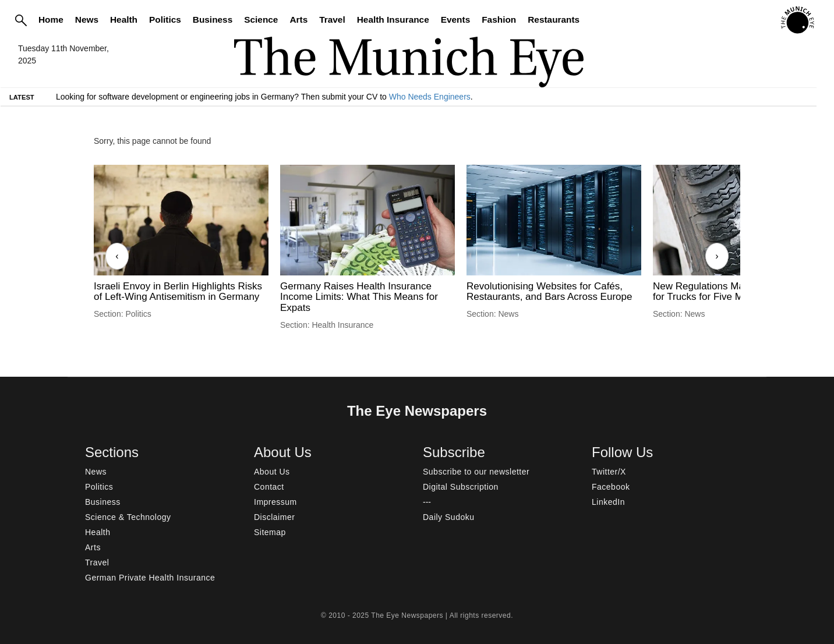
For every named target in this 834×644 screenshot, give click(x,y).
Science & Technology (128, 517)
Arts (298, 20)
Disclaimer (274, 517)
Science (261, 20)
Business (213, 20)
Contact (269, 487)
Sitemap (270, 532)
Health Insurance (393, 20)
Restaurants (554, 20)
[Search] (21, 20)
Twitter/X (609, 472)
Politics (165, 20)
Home (51, 20)
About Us (272, 472)
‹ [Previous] (117, 256)
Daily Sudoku (449, 517)
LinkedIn (608, 502)
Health (124, 20)
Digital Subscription (461, 487)
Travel (332, 20)
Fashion (499, 20)
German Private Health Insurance (150, 578)
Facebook (611, 487)
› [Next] (717, 256)
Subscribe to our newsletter (476, 472)
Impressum (275, 502)
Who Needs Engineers (430, 97)
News (87, 20)
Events (455, 20)
